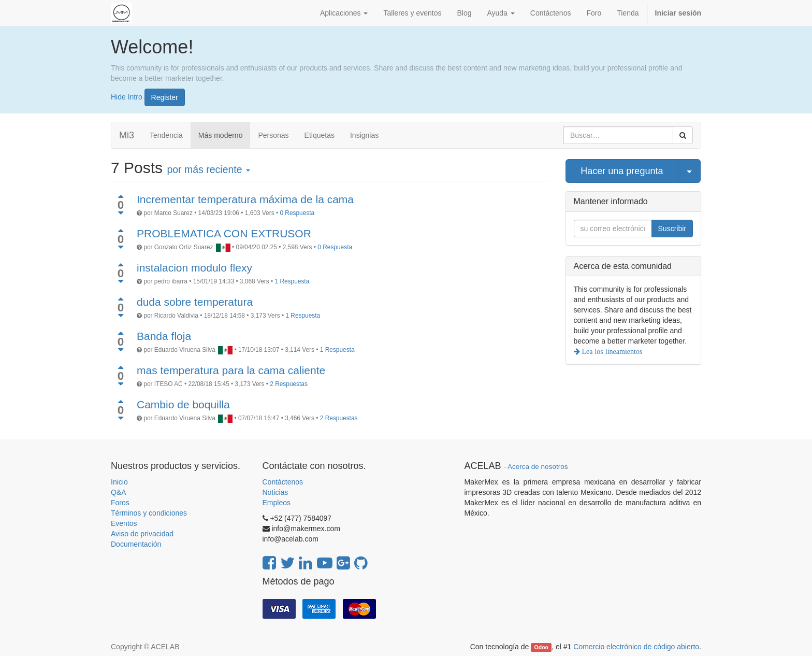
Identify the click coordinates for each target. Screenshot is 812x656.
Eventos (124, 523)
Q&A (119, 492)
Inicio (119, 482)
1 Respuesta (292, 281)
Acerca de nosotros (538, 467)
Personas (273, 135)
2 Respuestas (289, 384)
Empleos (277, 503)
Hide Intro (127, 96)
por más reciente (208, 169)
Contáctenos (283, 482)
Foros (120, 503)
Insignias (364, 135)
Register (165, 97)
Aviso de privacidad (142, 534)
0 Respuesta (297, 213)
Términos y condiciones (149, 513)
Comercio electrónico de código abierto (636, 647)
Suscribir (672, 229)
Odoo (541, 647)
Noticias (275, 492)
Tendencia (166, 135)
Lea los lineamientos (611, 351)
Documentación (136, 544)
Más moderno (221, 135)
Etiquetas (320, 135)
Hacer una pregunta (622, 171)
